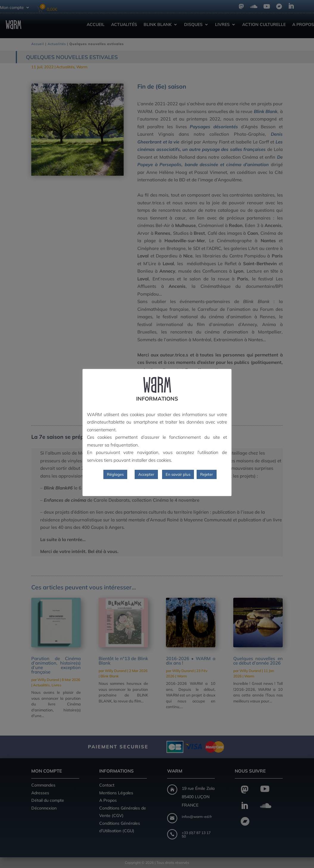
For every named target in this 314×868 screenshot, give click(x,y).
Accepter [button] (146, 474)
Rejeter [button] (207, 474)
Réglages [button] (115, 474)
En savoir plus (178, 474)
